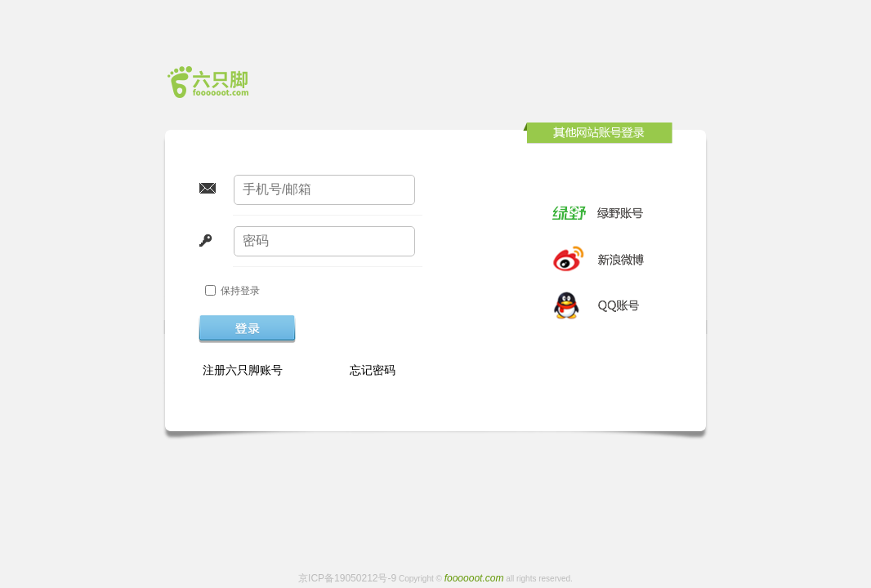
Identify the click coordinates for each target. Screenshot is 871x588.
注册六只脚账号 (243, 370)
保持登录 (240, 291)
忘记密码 (373, 370)
